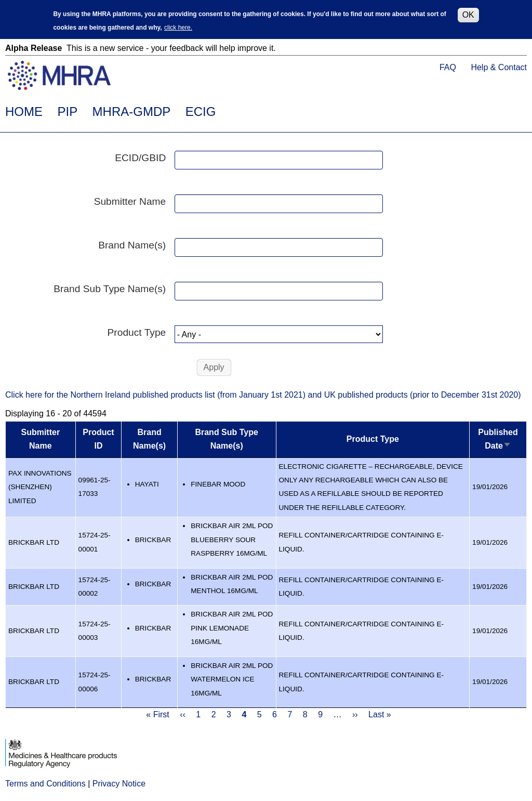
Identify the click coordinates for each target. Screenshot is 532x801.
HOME (24, 111)
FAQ (448, 67)
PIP (67, 111)
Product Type (137, 332)
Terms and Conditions (45, 784)
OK (468, 14)
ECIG (201, 111)
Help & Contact (499, 67)
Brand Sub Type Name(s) (110, 289)
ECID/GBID (140, 158)
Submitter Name (130, 201)
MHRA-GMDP (132, 111)
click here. (178, 27)
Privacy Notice (119, 784)
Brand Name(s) (132, 245)
